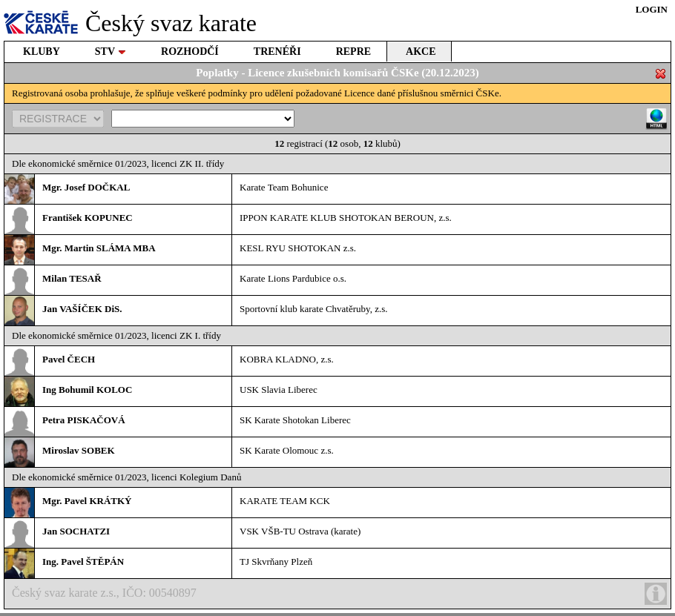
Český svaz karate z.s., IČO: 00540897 (339, 594)
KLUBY (42, 52)
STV (111, 52)
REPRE (353, 52)
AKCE (421, 52)
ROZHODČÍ (190, 52)
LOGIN (652, 9)
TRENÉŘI (277, 52)
